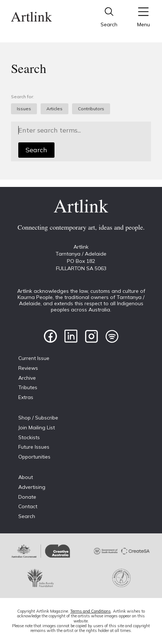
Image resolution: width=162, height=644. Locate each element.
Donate (27, 497)
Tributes (28, 387)
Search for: (22, 97)
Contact (28, 506)
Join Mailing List (37, 428)
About (26, 477)
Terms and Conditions (91, 611)
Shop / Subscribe (38, 418)
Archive (27, 378)
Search (36, 150)
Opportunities (34, 457)
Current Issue (34, 358)
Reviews (28, 368)
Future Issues (34, 447)
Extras (26, 397)
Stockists (29, 437)
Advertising (32, 487)
